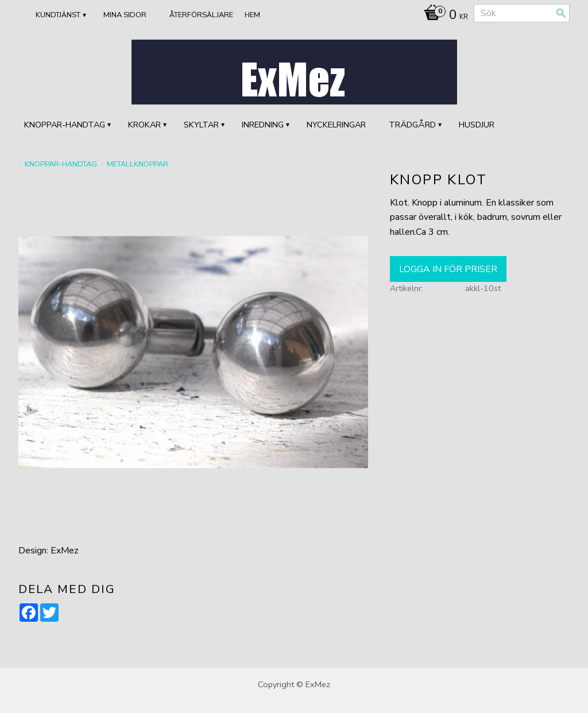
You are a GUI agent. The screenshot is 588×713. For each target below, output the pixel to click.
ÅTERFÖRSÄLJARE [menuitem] (201, 15)
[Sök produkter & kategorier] (522, 13)
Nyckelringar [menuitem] (336, 125)
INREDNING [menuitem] (263, 125)
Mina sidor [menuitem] (125, 15)
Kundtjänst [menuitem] (58, 15)
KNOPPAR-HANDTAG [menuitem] (65, 125)
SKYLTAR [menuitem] (201, 125)
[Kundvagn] (443, 16)
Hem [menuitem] (252, 15)
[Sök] (561, 13)
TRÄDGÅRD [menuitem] (412, 125)
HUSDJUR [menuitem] (477, 125)
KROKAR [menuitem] (144, 125)
